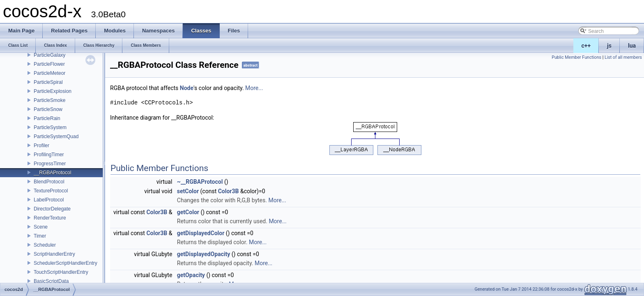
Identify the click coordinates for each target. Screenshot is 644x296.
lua (632, 46)
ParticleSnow (48, 109)
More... (254, 88)
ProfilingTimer (49, 155)
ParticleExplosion (53, 91)
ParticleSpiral (48, 82)
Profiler (41, 146)
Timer (40, 236)
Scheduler (45, 245)
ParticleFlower (49, 64)
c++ (586, 46)
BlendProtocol (49, 182)
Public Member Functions (576, 57)
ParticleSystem (50, 127)
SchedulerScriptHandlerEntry (66, 263)
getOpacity (191, 275)
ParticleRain (47, 118)
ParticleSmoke (49, 100)
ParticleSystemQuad (56, 136)
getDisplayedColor (201, 233)
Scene (41, 227)
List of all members (623, 57)
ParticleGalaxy (49, 55)
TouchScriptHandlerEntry (61, 272)
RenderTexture (50, 218)
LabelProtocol (49, 200)
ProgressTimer (50, 164)
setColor (188, 191)
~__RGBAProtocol (200, 182)
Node (187, 88)
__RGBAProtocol (52, 173)
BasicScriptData (51, 281)
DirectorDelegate (52, 209)
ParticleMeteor (49, 73)
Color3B (229, 191)
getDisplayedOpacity (204, 254)
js (609, 46)
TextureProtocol (51, 191)
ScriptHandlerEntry (54, 254)
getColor (188, 212)
